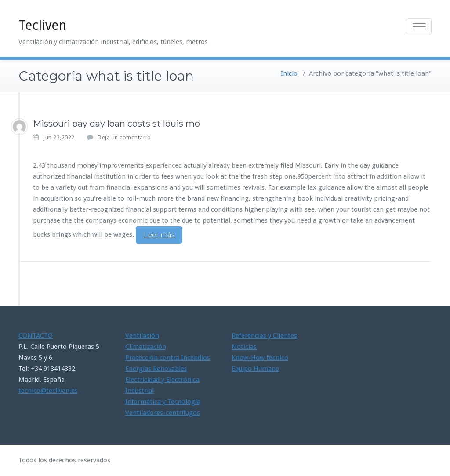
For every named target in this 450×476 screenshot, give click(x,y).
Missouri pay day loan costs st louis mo (116, 124)
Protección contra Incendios (168, 358)
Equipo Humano (256, 369)
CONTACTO (36, 336)
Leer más (159, 235)
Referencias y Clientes (264, 336)
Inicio (289, 73)
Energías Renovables (156, 369)
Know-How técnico (260, 358)
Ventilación (142, 336)
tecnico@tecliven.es (48, 391)
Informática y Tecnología (163, 402)
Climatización (146, 347)
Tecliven (42, 25)
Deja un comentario (124, 137)
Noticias (244, 347)
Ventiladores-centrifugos (163, 413)
